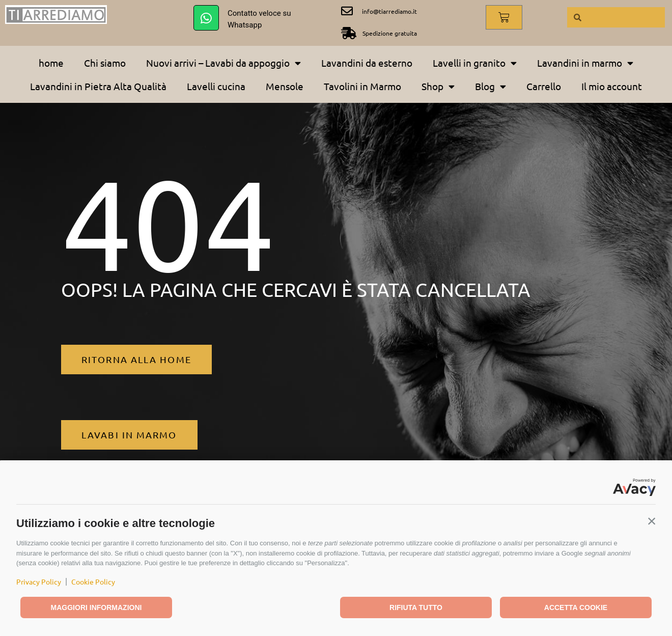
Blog (491, 86)
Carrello (544, 86)
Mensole (285, 86)
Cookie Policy (93, 582)
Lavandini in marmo (585, 63)
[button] (652, 521)
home (51, 63)
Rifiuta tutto (416, 607)
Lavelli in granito (475, 63)
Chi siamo (105, 63)
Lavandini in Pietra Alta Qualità (98, 86)
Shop (438, 86)
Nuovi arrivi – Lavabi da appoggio (223, 63)
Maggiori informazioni (96, 607)
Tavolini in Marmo (362, 86)
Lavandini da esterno (367, 63)
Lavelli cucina (216, 86)
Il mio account (612, 86)
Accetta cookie (576, 607)
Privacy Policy (39, 582)
